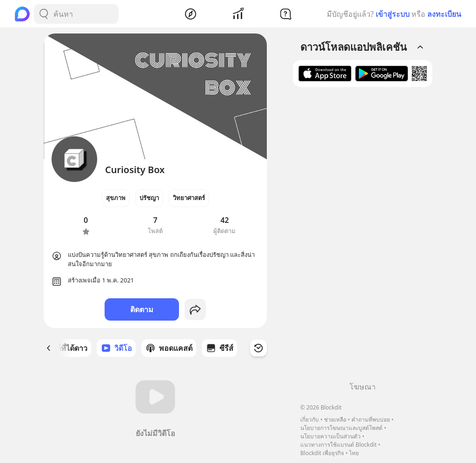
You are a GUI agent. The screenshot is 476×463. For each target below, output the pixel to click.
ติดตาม (142, 309)
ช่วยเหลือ (335, 419)
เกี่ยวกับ (310, 419)
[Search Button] (44, 14)
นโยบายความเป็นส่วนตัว (331, 436)
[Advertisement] (363, 238)
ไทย (354, 453)
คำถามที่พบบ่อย (371, 419)
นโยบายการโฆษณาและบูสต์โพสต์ (341, 428)
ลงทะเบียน (444, 14)
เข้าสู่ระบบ (393, 14)
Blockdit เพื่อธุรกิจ (322, 453)
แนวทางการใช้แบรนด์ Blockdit (338, 445)
